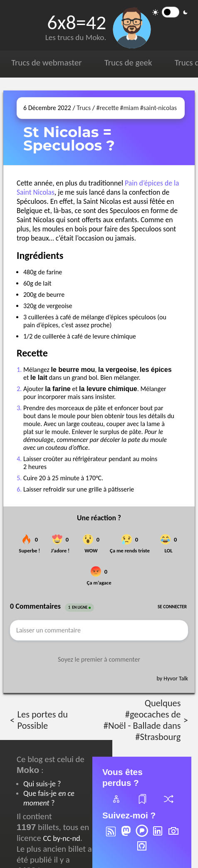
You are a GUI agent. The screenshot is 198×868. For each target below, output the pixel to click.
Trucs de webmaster (46, 63)
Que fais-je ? (49, 798)
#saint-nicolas (158, 108)
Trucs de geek (128, 63)
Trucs (84, 108)
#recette (107, 108)
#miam (130, 108)
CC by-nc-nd (61, 838)
